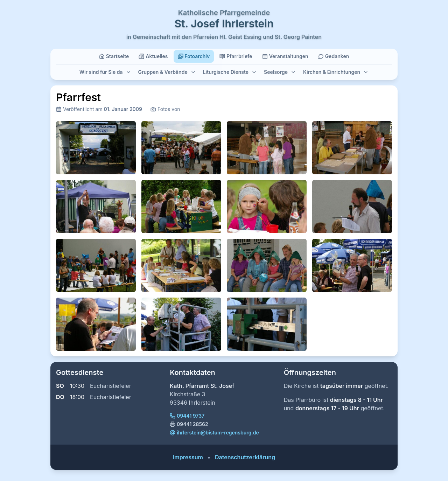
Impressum (188, 457)
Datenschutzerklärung (245, 457)
